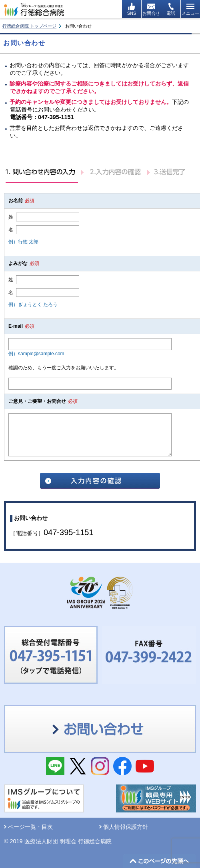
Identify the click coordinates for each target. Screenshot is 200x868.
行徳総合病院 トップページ (29, 26)
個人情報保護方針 (126, 827)
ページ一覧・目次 (30, 827)
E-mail (21, 326)
